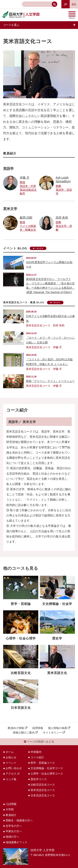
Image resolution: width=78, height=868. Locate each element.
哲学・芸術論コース (43, 763)
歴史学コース (39, 779)
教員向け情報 (16, 728)
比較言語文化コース (43, 785)
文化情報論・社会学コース (47, 768)
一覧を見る (38, 248)
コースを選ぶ (11, 25)
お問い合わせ (14, 768)
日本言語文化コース (43, 796)
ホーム (10, 752)
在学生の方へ (14, 826)
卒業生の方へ (14, 831)
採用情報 (38, 728)
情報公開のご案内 (24, 733)
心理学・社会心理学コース (47, 774)
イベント (11, 763)
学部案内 (36, 752)
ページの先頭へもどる (39, 742)
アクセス (11, 774)
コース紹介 (37, 757)
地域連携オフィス (16, 842)
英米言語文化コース (43, 790)
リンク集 (11, 779)
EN (74, 4)
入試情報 (11, 804)
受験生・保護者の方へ (19, 821)
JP (66, 4)
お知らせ (11, 757)
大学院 (10, 810)
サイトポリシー (52, 733)
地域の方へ (12, 837)
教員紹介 (11, 815)
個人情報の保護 (58, 728)
